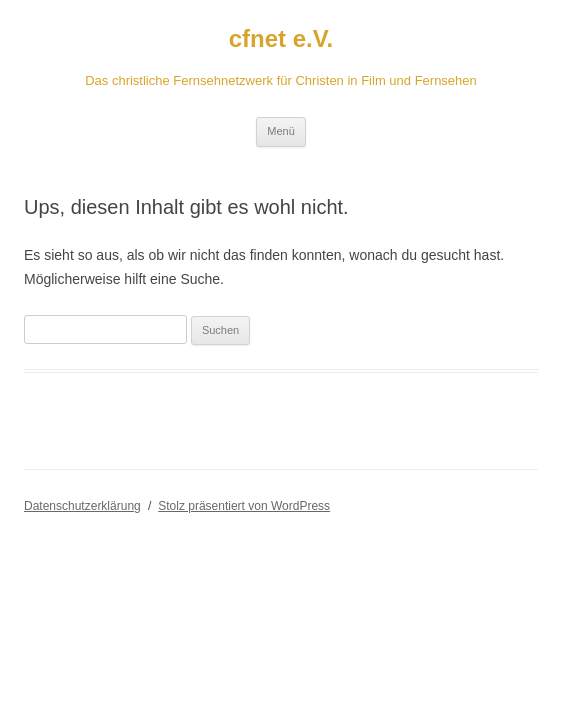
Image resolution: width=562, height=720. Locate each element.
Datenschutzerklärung (82, 506)
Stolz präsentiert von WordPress (244, 506)
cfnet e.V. (281, 38)
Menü (281, 131)
